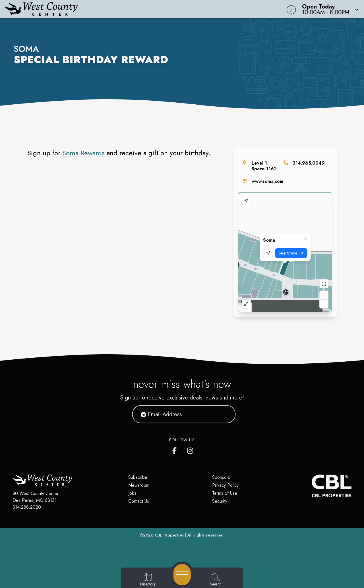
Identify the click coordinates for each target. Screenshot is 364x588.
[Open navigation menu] (182, 575)
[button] (328, 9)
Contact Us (139, 501)
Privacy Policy (225, 485)
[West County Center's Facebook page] (176, 450)
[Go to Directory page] (148, 580)
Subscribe (138, 477)
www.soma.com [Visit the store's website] (267, 181)
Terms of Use (225, 493)
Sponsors (221, 477)
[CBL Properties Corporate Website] (312, 486)
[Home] (138, 9)
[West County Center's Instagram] (191, 450)
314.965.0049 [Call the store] (309, 163)
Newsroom (139, 485)
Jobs (132, 493)
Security (220, 501)
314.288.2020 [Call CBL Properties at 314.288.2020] (27, 507)
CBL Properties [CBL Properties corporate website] (169, 535)
